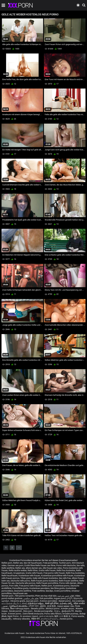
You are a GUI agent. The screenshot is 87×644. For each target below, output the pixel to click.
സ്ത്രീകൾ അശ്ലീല (18, 606)
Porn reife (14, 586)
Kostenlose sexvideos (39, 588)
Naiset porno (65, 601)
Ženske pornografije (43, 611)
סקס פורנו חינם (46, 616)
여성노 (57, 611)
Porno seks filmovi (53, 614)
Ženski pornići (16, 611)
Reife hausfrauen (10, 576)
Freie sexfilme (38, 591)
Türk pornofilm (46, 598)
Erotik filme (30, 565)
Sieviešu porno (38, 608)
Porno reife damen (68, 583)
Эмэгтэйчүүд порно (20, 608)
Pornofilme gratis (20, 588)
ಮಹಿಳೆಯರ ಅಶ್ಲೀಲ (36, 604)
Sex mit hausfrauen (33, 563)
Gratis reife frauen (47, 570)
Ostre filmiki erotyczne (33, 614)
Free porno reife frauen (54, 573)
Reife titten (33, 570)
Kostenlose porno (61, 586)
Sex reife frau (65, 578)
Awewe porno (66, 619)
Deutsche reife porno (20, 581)
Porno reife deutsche (66, 565)
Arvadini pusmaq (70, 614)
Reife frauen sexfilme (69, 581)
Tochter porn (65, 563)
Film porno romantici (25, 596)
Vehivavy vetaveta (22, 619)
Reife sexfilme (8, 568)
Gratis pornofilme (62, 591)
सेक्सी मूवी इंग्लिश (52, 604)
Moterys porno (53, 608)
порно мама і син (66, 606)
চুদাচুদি (70, 598)
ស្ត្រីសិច (43, 606)
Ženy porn (28, 611)
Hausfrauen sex (20, 593)
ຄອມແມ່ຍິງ (7, 619)
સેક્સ (24, 604)
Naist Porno (13, 616)
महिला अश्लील (79, 604)
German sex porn (15, 565)
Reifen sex (18, 563)
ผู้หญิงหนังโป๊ (68, 611)
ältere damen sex (34, 568)
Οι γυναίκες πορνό (29, 616)
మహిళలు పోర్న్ (66, 604)
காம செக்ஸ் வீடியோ (11, 604)
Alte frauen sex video (52, 568)
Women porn (8, 596)
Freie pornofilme (50, 563)
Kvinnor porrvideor (49, 601)
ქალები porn (33, 601)
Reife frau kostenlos (66, 570)
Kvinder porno (68, 608)
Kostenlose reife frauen (29, 576)
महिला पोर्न (36, 619)
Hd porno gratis (18, 601)
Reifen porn (7, 563)
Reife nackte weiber (18, 570)
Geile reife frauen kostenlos (45, 578)
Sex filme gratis (58, 588)
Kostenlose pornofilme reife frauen (57, 576)
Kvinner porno (15, 614)
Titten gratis (26, 578)
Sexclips (49, 591)
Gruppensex (19, 573)
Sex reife (80, 565)
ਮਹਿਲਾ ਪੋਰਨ (34, 606)
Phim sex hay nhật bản (46, 596)
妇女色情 (52, 606)
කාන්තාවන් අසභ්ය (50, 619)
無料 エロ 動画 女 (62, 616)
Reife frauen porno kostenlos (44, 581)
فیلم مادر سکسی (31, 598)
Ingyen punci (60, 598)
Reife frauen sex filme (45, 565)
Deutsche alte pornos (25, 583)
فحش (5, 606)
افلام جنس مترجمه (66, 596)
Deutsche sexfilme (23, 591)
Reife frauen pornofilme (47, 583)
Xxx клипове (78, 601)
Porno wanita (78, 616)
